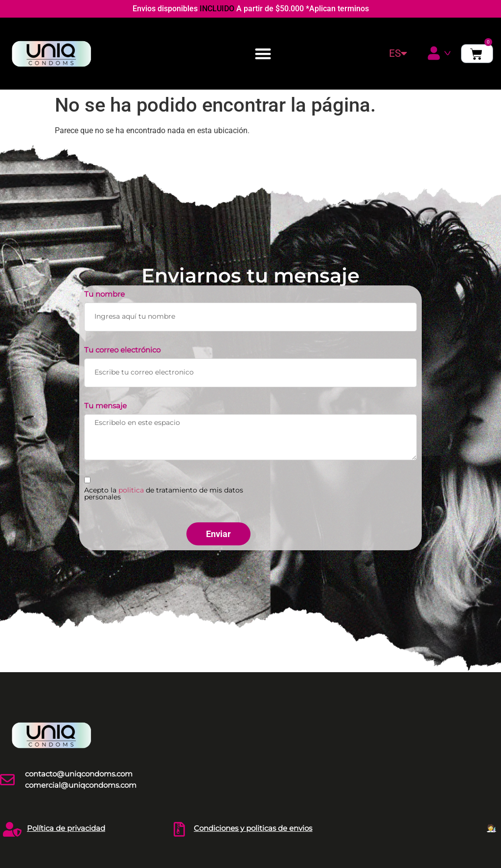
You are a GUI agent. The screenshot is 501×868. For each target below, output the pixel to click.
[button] (263, 54)
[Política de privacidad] (12, 829)
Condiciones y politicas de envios (253, 828)
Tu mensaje (105, 406)
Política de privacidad (66, 828)
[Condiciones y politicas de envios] (179, 829)
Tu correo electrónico (122, 350)
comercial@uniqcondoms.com (81, 785)
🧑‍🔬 (491, 828)
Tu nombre (104, 294)
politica (131, 490)
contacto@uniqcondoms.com (79, 774)
